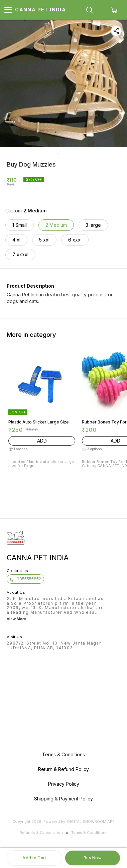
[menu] (8, 10)
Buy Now (93, 858)
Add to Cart (34, 858)
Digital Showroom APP (91, 822)
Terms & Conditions (89, 833)
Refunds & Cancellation (41, 833)
